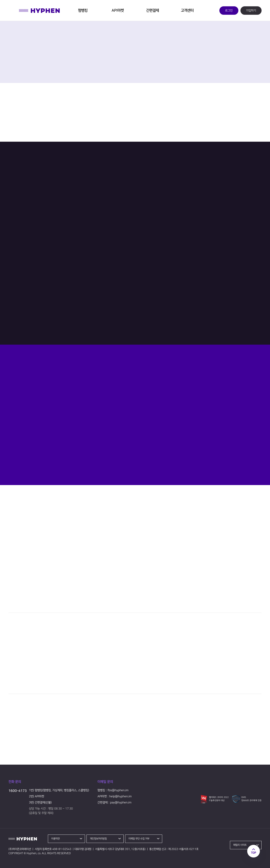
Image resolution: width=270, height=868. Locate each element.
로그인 (229, 11)
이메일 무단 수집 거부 (139, 839)
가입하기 (251, 11)
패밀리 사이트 (240, 845)
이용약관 (55, 839)
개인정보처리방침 (98, 839)
